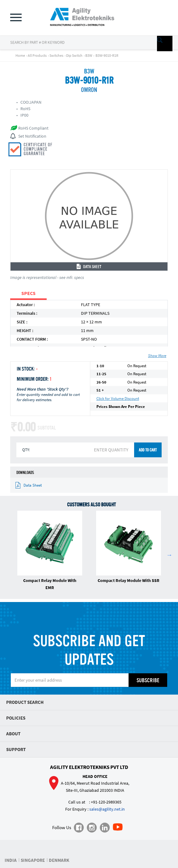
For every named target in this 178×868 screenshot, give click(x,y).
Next (169, 555)
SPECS (28, 293)
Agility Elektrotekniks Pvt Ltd (89, 767)
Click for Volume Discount (118, 399)
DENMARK (59, 860)
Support (16, 749)
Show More (157, 356)
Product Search (25, 702)
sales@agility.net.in (107, 809)
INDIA (11, 860)
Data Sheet (89, 267)
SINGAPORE (33, 860)
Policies (16, 718)
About (13, 734)
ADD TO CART (148, 450)
